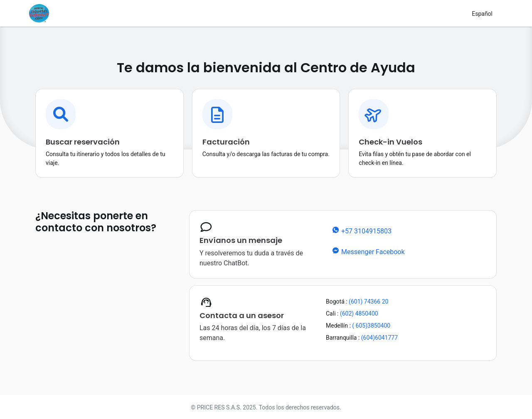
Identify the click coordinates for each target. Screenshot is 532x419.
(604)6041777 (379, 338)
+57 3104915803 (361, 230)
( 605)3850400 (371, 326)
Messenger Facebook (368, 251)
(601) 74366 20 (368, 301)
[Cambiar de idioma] (482, 13)
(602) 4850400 (358, 314)
